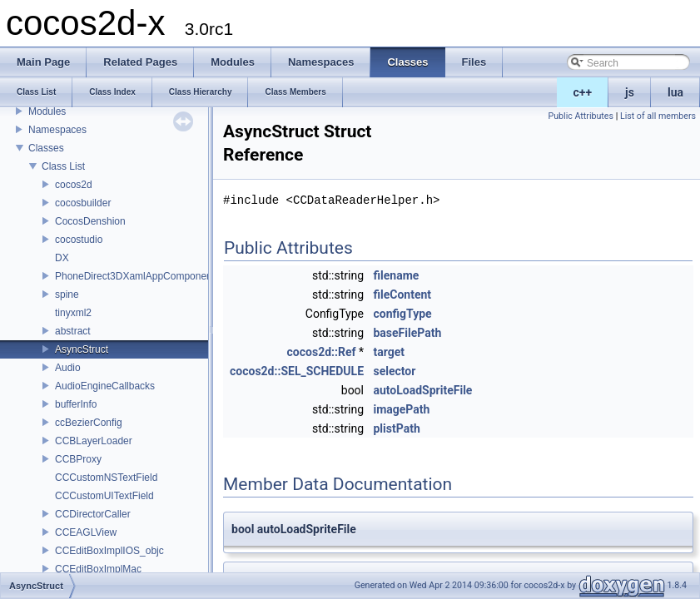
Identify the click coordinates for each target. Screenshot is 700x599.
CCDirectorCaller (93, 514)
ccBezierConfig (89, 423)
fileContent (402, 295)
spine (67, 295)
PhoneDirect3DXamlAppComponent (135, 276)
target (389, 352)
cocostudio (79, 240)
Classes (46, 148)
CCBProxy (78, 459)
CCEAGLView (86, 532)
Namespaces (57, 130)
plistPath (396, 428)
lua (675, 92)
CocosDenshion (90, 221)
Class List (63, 166)
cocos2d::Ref (322, 352)
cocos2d (74, 185)
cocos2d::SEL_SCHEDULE (297, 371)
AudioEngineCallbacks (105, 386)
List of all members (658, 116)
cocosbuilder (83, 203)
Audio (68, 368)
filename (396, 275)
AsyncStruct (82, 349)
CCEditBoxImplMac (98, 569)
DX (62, 258)
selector (394, 371)
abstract (73, 331)
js (630, 92)
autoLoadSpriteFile (422, 390)
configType (402, 314)
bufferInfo (76, 404)
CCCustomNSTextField (106, 478)
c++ (583, 92)
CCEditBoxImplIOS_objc (109, 551)
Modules (47, 111)
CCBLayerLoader (94, 441)
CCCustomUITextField (104, 496)
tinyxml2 (73, 313)
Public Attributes (581, 116)
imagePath (401, 409)
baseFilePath (407, 333)
